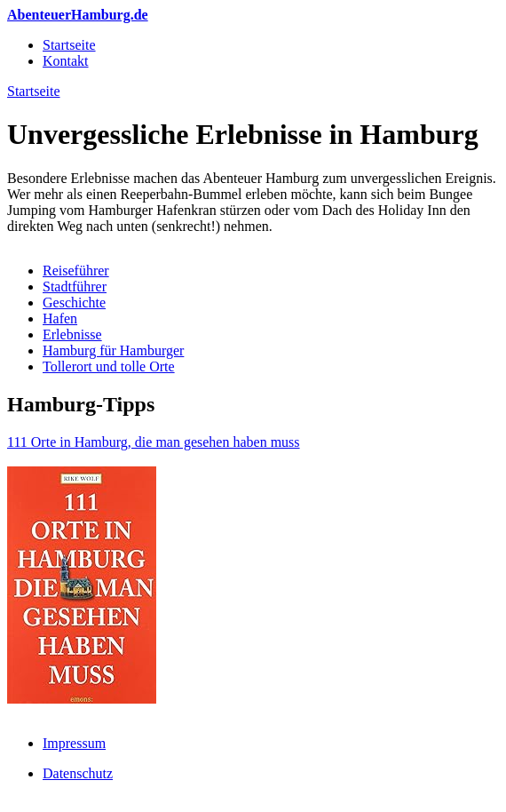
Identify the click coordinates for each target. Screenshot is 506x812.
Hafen (60, 318)
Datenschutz (78, 773)
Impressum (74, 743)
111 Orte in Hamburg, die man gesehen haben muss (154, 442)
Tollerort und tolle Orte (109, 366)
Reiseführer (76, 271)
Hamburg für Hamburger (113, 350)
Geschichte (74, 303)
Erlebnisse (72, 334)
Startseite (69, 45)
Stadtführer (75, 287)
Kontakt (66, 61)
